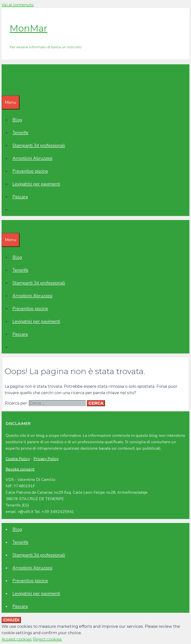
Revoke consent (20, 469)
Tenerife (20, 133)
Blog (17, 120)
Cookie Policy (18, 459)
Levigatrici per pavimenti (36, 184)
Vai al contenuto (18, 5)
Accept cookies (17, 639)
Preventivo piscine (30, 171)
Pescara (20, 197)
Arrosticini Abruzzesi (32, 158)
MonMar (28, 28)
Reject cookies (47, 639)
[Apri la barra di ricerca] (4, 89)
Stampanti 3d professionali (39, 145)
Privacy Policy (46, 459)
